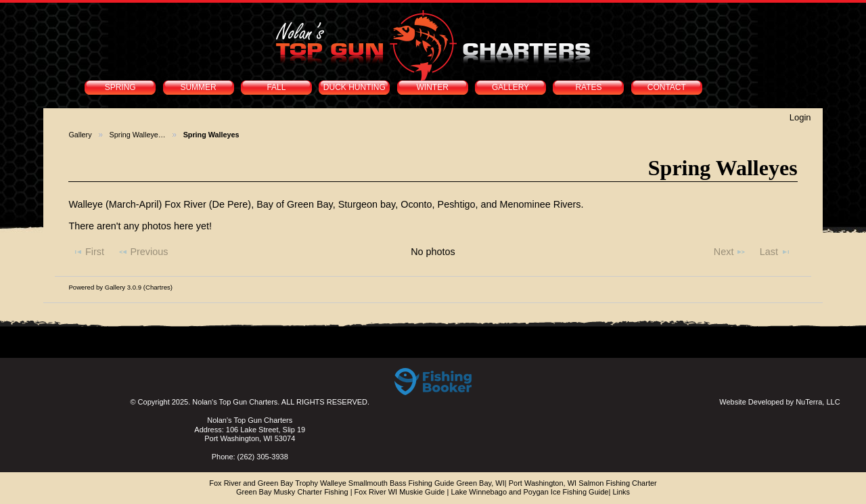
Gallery (80, 135)
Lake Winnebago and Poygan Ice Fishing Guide (529, 492)
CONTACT (667, 87)
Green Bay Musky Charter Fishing (292, 492)
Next (730, 252)
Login (800, 117)
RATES (588, 87)
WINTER (433, 87)
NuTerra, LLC (818, 402)
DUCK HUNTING (355, 87)
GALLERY (510, 87)
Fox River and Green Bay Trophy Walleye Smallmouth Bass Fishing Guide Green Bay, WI (357, 483)
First (88, 252)
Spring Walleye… (138, 135)
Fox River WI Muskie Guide (400, 492)
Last (775, 252)
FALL (276, 87)
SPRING (120, 87)
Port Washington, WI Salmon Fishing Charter (583, 483)
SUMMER (198, 87)
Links (621, 492)
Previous (143, 252)
